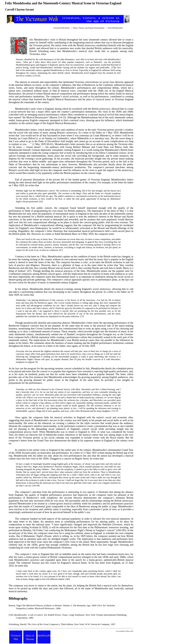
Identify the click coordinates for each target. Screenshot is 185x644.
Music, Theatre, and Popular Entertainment (89, 28)
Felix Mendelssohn (115, 28)
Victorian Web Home (62, 28)
